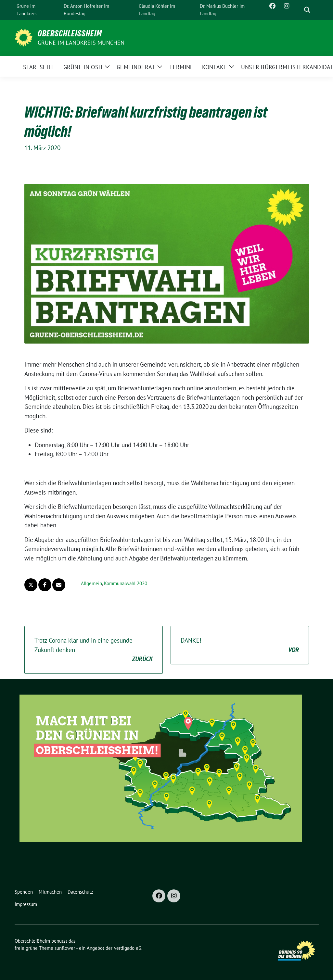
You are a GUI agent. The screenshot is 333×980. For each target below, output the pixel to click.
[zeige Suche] (307, 10)
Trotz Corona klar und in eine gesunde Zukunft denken (94, 650)
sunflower (65, 948)
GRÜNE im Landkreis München (81, 43)
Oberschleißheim (70, 33)
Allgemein (91, 583)
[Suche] (298, 10)
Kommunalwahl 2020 (126, 583)
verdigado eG (128, 948)
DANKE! (240, 645)
